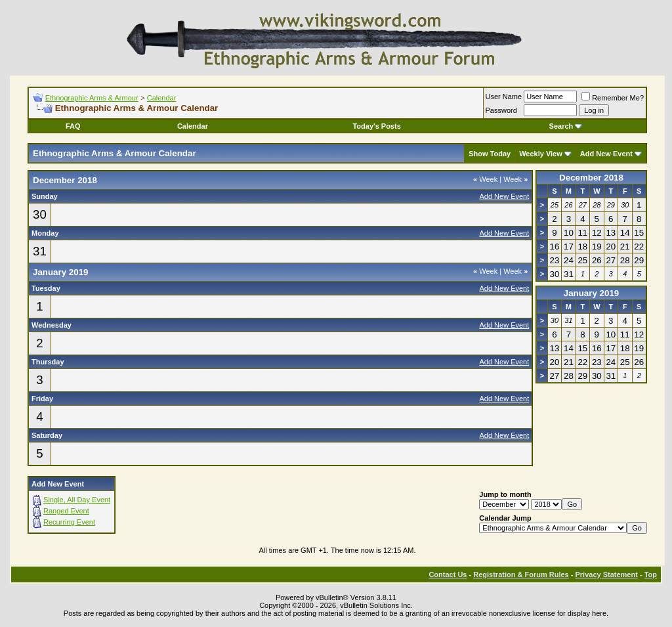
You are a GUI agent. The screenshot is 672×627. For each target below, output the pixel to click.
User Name (504, 97)
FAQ (73, 126)
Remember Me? (613, 98)
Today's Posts (376, 126)
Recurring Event (69, 522)
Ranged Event (66, 511)
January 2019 (591, 293)
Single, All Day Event (77, 500)
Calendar (162, 98)
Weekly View (541, 154)
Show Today (490, 154)
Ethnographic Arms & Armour (92, 98)
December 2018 (591, 178)
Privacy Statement (606, 574)
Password (501, 110)
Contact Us (448, 574)
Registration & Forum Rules (521, 574)
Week (485, 179)
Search (566, 126)
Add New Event (606, 154)
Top (651, 574)
